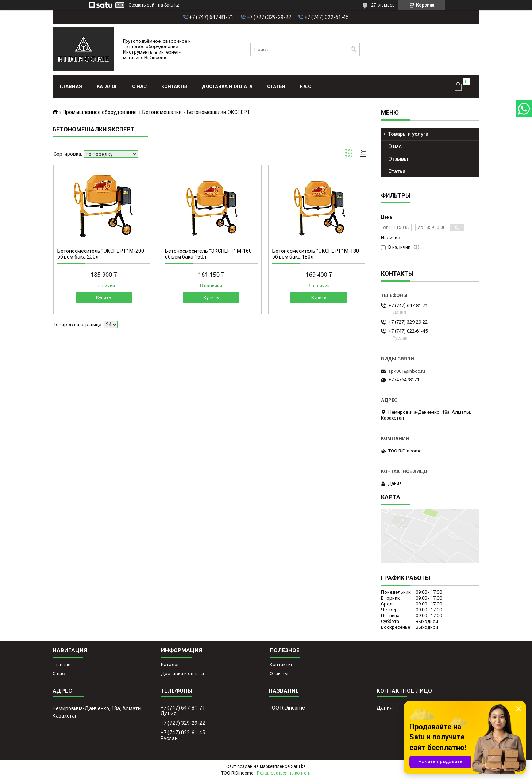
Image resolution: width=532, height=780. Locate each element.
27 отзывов (383, 5)
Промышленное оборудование (100, 112)
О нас (139, 86)
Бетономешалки (162, 112)
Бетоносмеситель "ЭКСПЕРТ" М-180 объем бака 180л (316, 254)
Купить (104, 297)
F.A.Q (306, 86)
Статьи (276, 86)
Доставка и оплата (227, 86)
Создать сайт (142, 5)
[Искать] (353, 49)
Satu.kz (298, 766)
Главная (71, 86)
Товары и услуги (408, 134)
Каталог (107, 86)
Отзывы (398, 159)
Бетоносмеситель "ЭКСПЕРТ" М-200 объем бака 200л (101, 254)
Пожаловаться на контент (284, 773)
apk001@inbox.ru (407, 371)
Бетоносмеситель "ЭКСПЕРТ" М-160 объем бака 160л (208, 254)
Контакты (174, 86)
